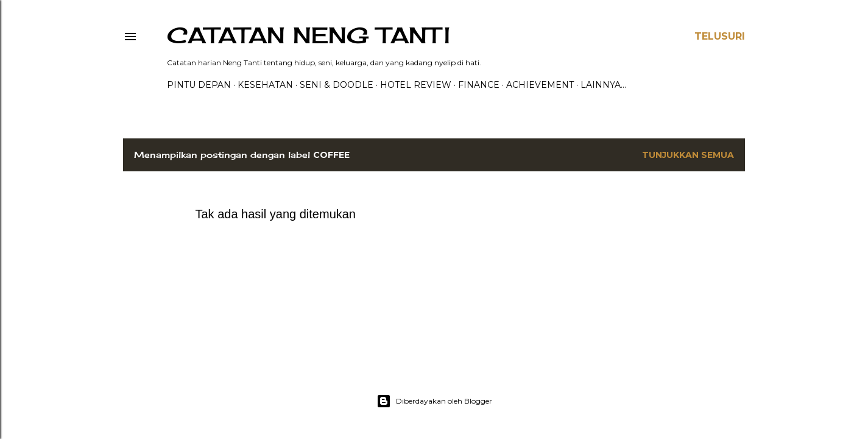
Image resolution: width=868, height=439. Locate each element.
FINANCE (479, 85)
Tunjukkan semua (688, 155)
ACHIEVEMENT (540, 85)
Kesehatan (265, 85)
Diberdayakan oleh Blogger (434, 401)
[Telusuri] (720, 37)
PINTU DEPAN (199, 85)
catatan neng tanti (309, 35)
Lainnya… (603, 85)
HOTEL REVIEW (416, 85)
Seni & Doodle (337, 85)
